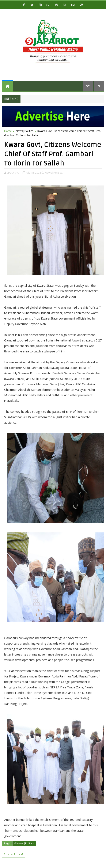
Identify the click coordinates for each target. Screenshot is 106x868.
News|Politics (25, 131)
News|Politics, (54, 173)
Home (8, 131)
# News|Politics (24, 843)
